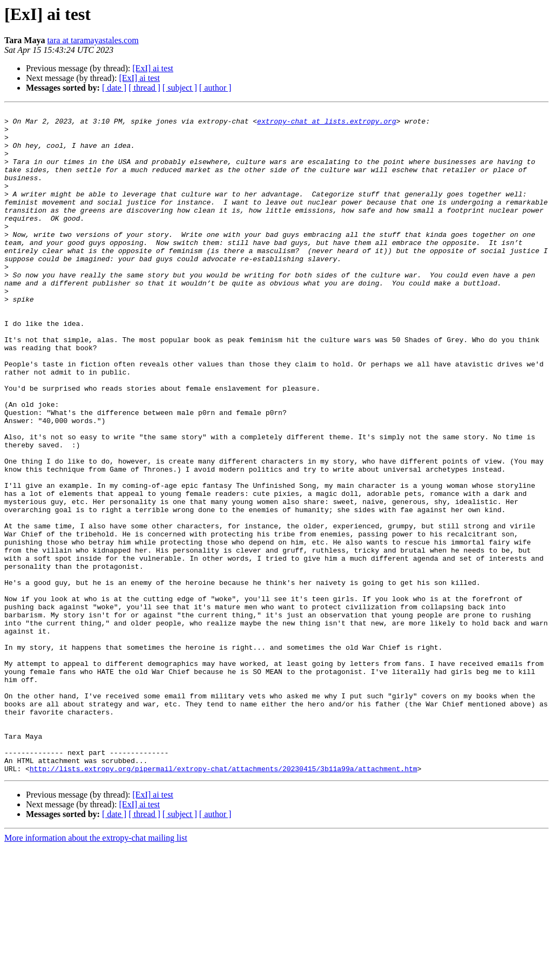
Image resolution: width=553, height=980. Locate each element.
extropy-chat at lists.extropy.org (326, 124)
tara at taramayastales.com (93, 40)
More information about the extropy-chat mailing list (96, 971)
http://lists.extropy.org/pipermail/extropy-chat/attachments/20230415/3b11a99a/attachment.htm (224, 901)
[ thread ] (144, 88)
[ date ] (114, 88)
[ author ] (215, 88)
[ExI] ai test (153, 68)
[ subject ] (180, 88)
